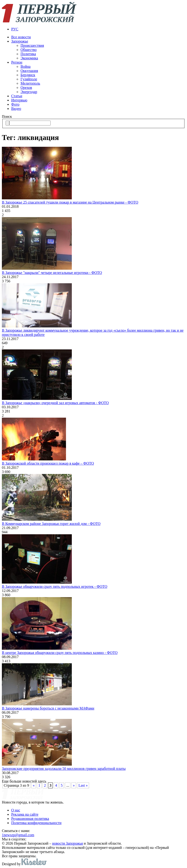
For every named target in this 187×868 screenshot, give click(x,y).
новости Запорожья (68, 843)
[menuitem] (98, 29)
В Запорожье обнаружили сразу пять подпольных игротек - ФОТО (55, 586)
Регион (17, 62)
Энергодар (29, 92)
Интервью (19, 100)
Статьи (17, 96)
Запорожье (20, 41)
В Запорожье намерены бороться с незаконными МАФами (48, 708)
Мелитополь (30, 83)
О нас (16, 810)
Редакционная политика (30, 819)
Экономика (29, 58)
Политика (28, 54)
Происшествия (32, 45)
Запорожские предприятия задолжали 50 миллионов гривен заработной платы (64, 769)
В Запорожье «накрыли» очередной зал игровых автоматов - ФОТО (55, 403)
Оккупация (29, 71)
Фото (15, 104)
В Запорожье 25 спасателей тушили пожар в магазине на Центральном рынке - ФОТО (70, 202)
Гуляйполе (29, 79)
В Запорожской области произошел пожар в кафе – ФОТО (48, 463)
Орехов (26, 88)
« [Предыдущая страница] (34, 785)
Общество (29, 50)
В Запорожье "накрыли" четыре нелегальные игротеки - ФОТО (52, 273)
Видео (16, 109)
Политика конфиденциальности (36, 823)
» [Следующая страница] (74, 785)
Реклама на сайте (25, 814)
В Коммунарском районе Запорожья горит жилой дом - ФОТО (51, 524)
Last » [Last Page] (83, 785)
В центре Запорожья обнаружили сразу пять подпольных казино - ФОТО (60, 653)
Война (26, 66)
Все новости (21, 37)
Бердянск (28, 75)
